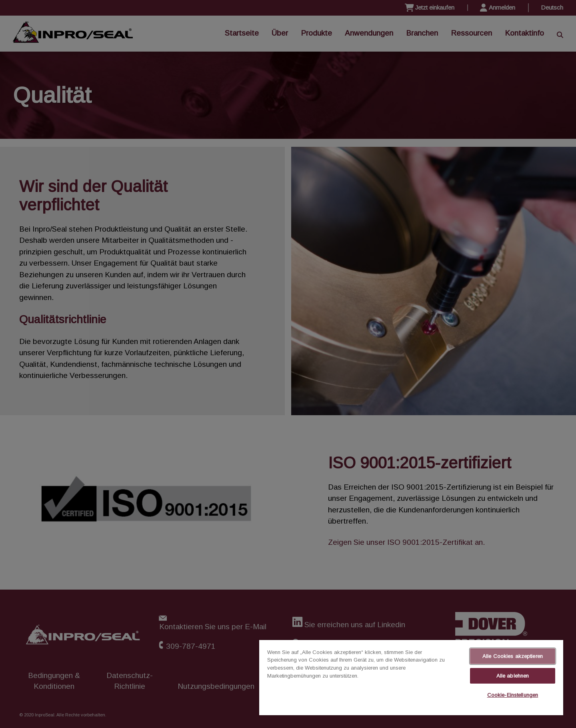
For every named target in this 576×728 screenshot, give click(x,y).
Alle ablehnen (513, 676)
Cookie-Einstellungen (513, 695)
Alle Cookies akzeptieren (513, 656)
